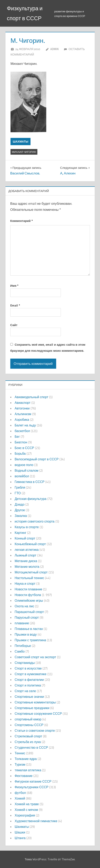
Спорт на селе (25, 691)
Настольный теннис (29, 578)
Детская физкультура (31, 499)
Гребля (20, 487)
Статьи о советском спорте (35, 731)
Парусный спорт (27, 617)
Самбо (20, 651)
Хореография (25, 815)
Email (15, 305)
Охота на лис (25, 606)
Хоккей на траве (27, 804)
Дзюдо (20, 504)
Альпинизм (23, 414)
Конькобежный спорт (30, 544)
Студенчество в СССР (31, 747)
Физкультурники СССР (32, 787)
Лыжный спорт (26, 555)
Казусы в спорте (27, 527)
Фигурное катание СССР (33, 781)
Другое (20, 510)
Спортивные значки (29, 697)
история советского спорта (35, 521)
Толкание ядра (26, 759)
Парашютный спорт (29, 612)
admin (54, 49)
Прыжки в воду (26, 634)
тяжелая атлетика (28, 770)
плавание (22, 623)
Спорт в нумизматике (31, 674)
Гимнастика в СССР (30, 482)
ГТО (18, 493)
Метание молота (27, 567)
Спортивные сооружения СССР (38, 714)
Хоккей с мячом (26, 810)
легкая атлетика (27, 550)
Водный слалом (27, 470)
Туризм (20, 764)
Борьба (20, 453)
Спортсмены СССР (29, 725)
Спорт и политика (28, 685)
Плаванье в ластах (29, 629)
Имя (14, 286)
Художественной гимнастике (36, 821)
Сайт (14, 325)
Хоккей (20, 798)
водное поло (24, 465)
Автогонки (22, 408)
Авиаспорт (23, 403)
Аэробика (22, 420)
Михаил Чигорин (24, 152)
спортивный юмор (28, 719)
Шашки (20, 832)
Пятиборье (23, 646)
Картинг (21, 533)
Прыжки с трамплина (30, 640)
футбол (20, 793)
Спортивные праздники (32, 708)
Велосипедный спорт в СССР (37, 459)
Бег (17, 437)
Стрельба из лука (28, 742)
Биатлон (21, 442)
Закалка (21, 516)
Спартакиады (25, 663)
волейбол (22, 476)
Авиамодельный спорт (32, 397)
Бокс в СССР (24, 448)
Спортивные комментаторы (35, 702)
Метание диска (26, 561)
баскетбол (22, 431)
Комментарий (22, 221)
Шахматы (21, 142)
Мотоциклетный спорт (31, 572)
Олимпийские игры (29, 600)
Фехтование (24, 776)
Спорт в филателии (29, 680)
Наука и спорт (25, 584)
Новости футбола (28, 595)
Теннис (20, 753)
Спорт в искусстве (28, 668)
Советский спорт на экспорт (35, 657)
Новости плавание (29, 589)
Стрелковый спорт (28, 736)
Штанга (20, 838)
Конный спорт (25, 538)
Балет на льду (25, 425)
